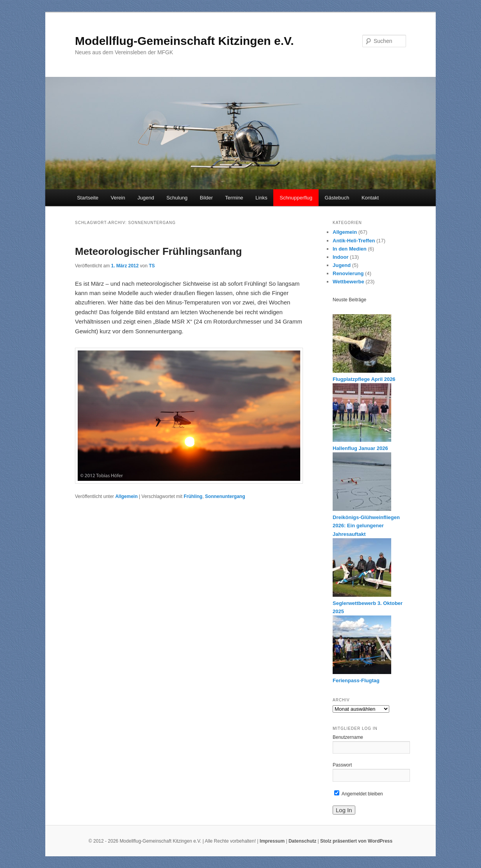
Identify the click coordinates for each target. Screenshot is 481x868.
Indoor (340, 257)
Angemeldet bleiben (359, 794)
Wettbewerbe (348, 282)
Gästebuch (337, 198)
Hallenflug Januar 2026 (360, 448)
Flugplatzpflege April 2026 (364, 379)
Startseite (88, 198)
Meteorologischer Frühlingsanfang (159, 251)
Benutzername (348, 737)
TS (152, 266)
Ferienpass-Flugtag (356, 680)
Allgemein (126, 496)
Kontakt (370, 198)
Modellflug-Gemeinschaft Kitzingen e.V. (184, 41)
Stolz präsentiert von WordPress (356, 841)
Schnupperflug (296, 198)
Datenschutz (302, 841)
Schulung (177, 198)
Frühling (193, 496)
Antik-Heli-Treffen (354, 241)
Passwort (342, 765)
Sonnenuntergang (225, 496)
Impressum (272, 841)
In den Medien (350, 249)
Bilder (206, 198)
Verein (118, 198)
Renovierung (348, 273)
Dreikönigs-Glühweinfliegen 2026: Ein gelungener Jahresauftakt (366, 526)
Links (261, 198)
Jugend (146, 198)
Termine (234, 198)
